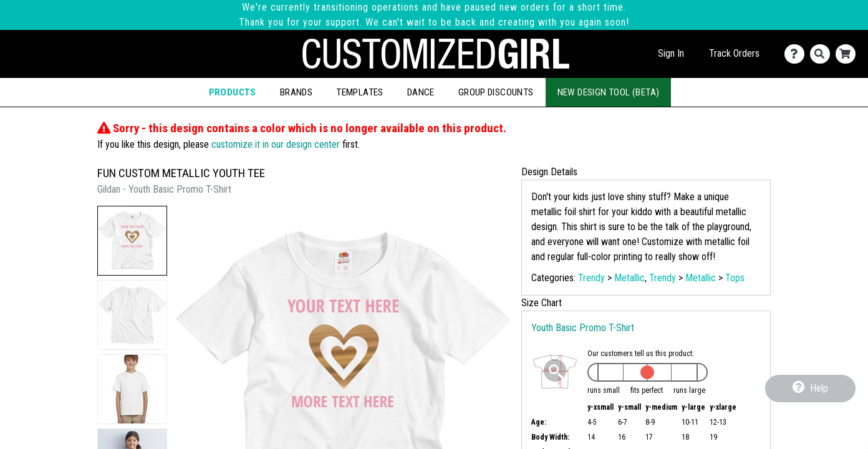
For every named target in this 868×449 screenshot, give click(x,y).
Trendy (591, 278)
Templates (360, 92)
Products (233, 92)
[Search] (823, 54)
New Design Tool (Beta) (609, 92)
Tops (735, 278)
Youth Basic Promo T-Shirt (583, 328)
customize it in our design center (276, 144)
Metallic (629, 278)
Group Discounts (496, 92)
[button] (132, 241)
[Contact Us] (797, 54)
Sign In (671, 53)
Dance (421, 92)
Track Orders (734, 53)
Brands (296, 92)
